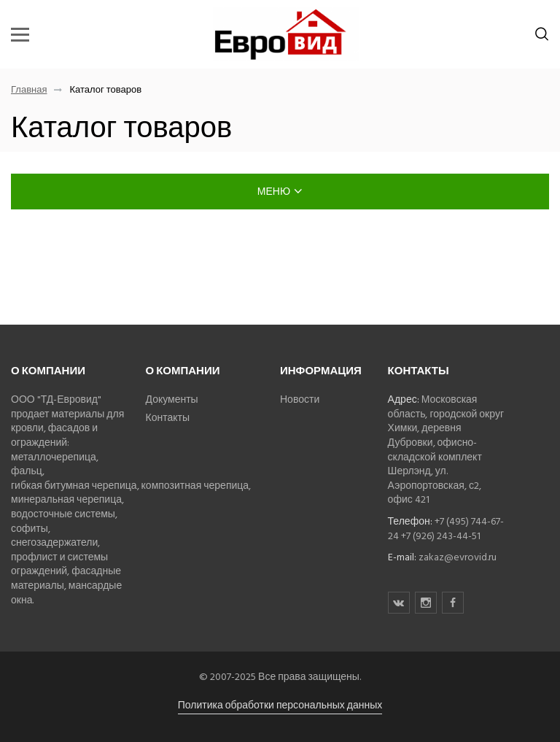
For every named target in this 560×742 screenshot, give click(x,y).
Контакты (168, 418)
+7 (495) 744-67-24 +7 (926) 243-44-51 (446, 529)
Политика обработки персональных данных (280, 705)
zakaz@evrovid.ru (458, 557)
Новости (300, 399)
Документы (172, 399)
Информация (321, 371)
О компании (48, 371)
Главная (29, 90)
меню (280, 192)
